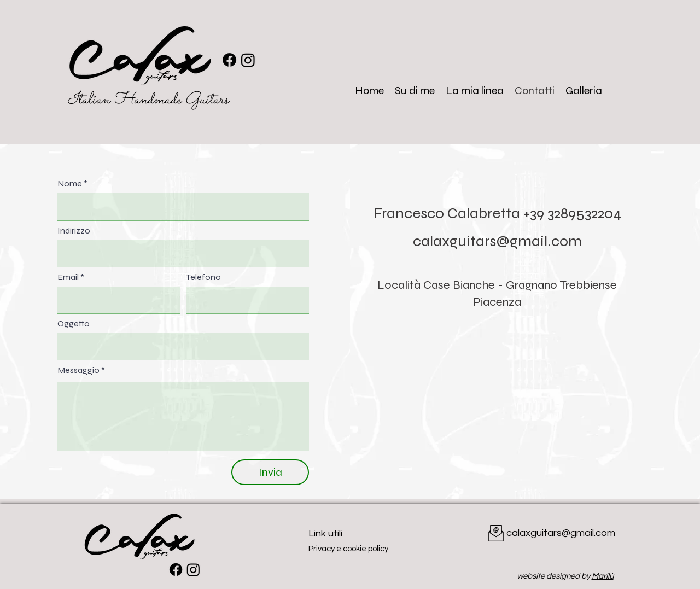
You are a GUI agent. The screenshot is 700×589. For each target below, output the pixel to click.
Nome (70, 184)
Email (68, 277)
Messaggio (78, 370)
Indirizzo (74, 231)
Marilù (603, 576)
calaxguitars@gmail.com (497, 241)
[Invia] (270, 472)
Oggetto (74, 324)
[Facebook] (229, 60)
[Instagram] (248, 60)
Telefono (203, 277)
